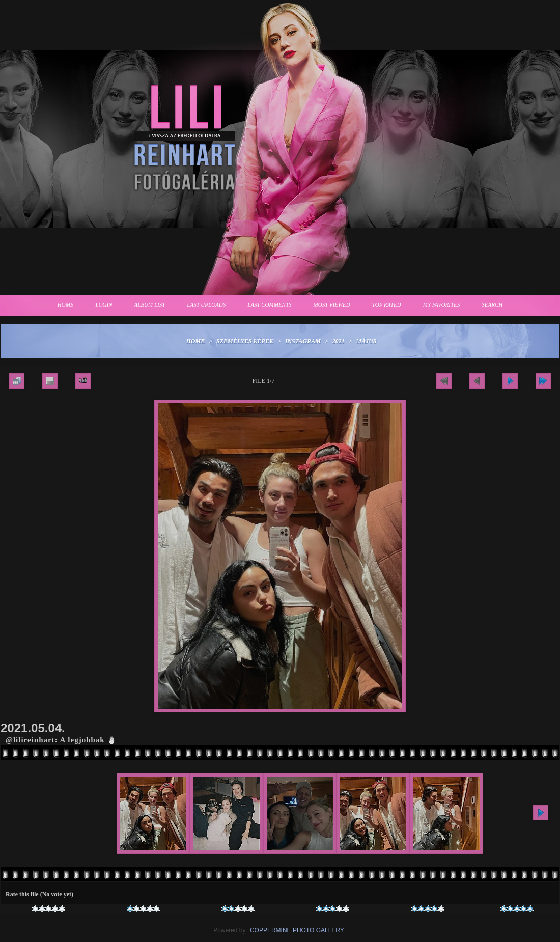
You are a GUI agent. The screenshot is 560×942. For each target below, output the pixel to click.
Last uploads (206, 304)
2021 (339, 341)
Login (104, 304)
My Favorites (442, 304)
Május (367, 341)
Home (66, 304)
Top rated (387, 304)
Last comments (269, 304)
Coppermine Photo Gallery (297, 930)
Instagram (303, 341)
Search (492, 304)
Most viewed (332, 304)
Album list (150, 304)
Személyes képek (245, 341)
